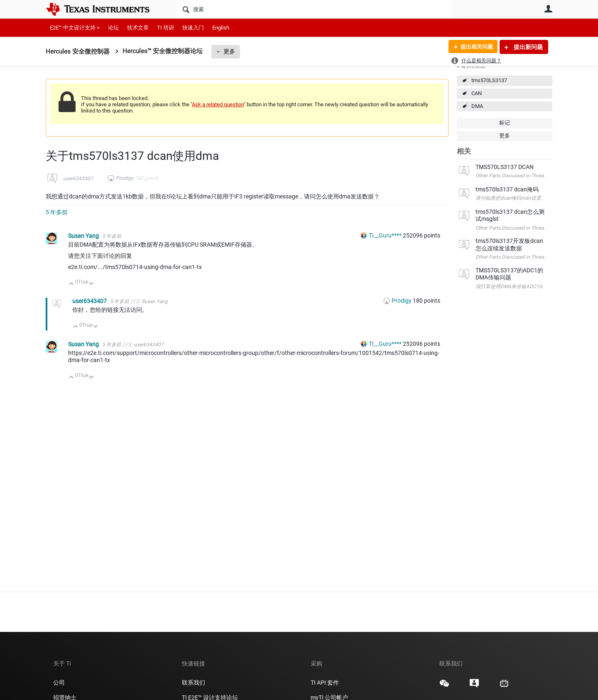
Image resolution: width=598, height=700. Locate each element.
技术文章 (138, 28)
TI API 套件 (325, 683)
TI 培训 (165, 28)
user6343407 (78, 179)
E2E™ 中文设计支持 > (75, 28)
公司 (59, 683)
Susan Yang (84, 236)
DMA (477, 106)
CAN (477, 93)
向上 (72, 284)
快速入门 (193, 28)
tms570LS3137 (489, 80)
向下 (92, 284)
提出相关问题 (475, 47)
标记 (505, 123)
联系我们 (194, 683)
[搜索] (314, 9)
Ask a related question (218, 104)
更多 (229, 51)
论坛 (113, 28)
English (221, 28)
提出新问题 (528, 47)
